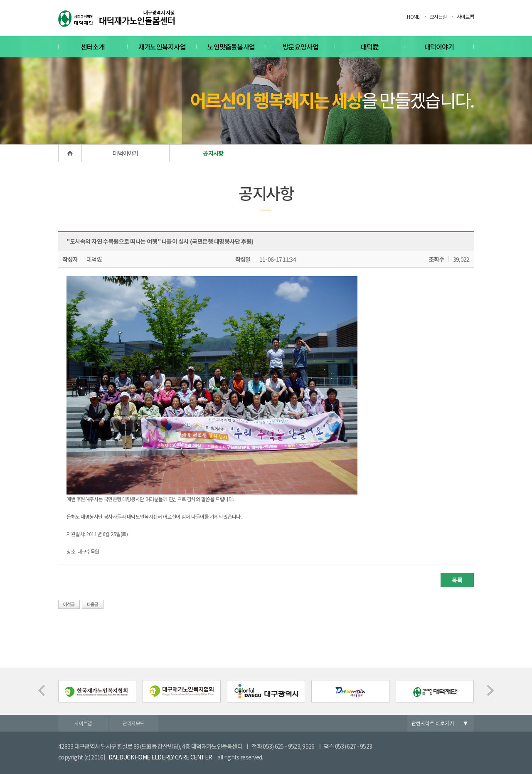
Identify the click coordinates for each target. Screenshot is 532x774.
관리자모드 (133, 723)
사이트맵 (465, 16)
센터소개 (93, 47)
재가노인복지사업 (162, 47)
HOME (413, 16)
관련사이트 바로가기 (433, 723)
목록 (457, 580)
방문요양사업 (300, 47)
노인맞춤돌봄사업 (231, 47)
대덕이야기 (439, 47)
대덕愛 (370, 47)
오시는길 (438, 16)
